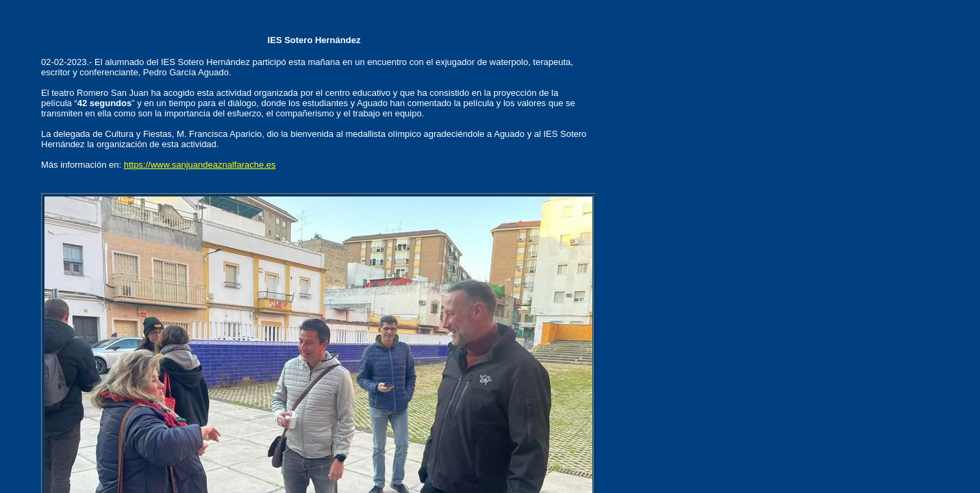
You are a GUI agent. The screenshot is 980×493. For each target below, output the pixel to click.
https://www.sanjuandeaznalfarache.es (200, 165)
